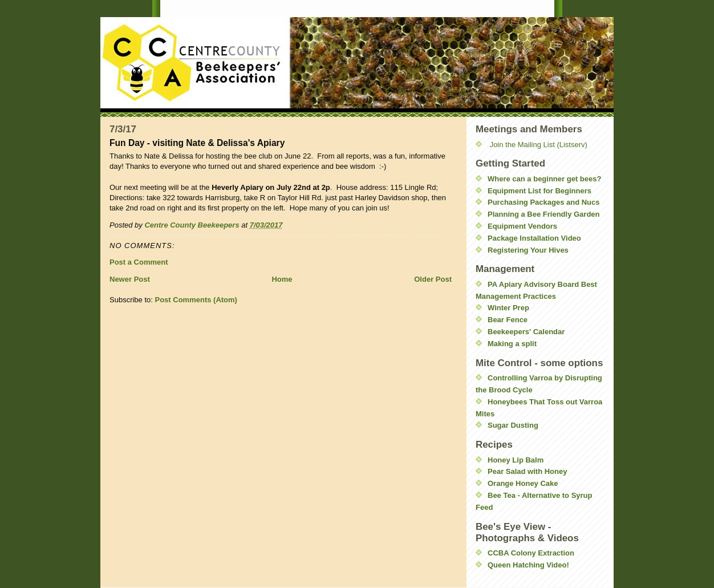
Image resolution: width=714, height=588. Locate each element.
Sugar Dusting (513, 425)
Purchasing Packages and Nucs (544, 202)
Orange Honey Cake (523, 483)
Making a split (512, 344)
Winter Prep (508, 308)
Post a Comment (139, 262)
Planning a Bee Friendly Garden (544, 214)
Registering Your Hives (528, 250)
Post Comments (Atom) (196, 300)
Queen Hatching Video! (528, 565)
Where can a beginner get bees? (544, 179)
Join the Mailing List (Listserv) (539, 145)
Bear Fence (508, 320)
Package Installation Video (534, 238)
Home (282, 279)
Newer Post (130, 279)
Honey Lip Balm (516, 460)
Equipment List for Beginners (539, 191)
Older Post (433, 279)
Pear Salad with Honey (527, 471)
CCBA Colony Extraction (531, 553)
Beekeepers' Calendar (526, 332)
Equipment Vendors (522, 226)
